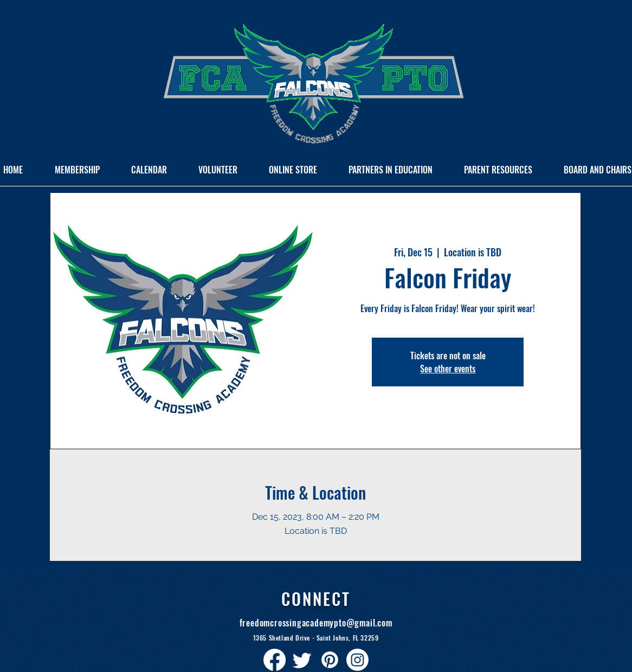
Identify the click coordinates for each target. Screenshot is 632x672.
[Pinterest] (330, 660)
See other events (448, 369)
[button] (391, 173)
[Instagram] (357, 660)
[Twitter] (302, 660)
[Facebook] (275, 660)
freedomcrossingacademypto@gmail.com (316, 623)
